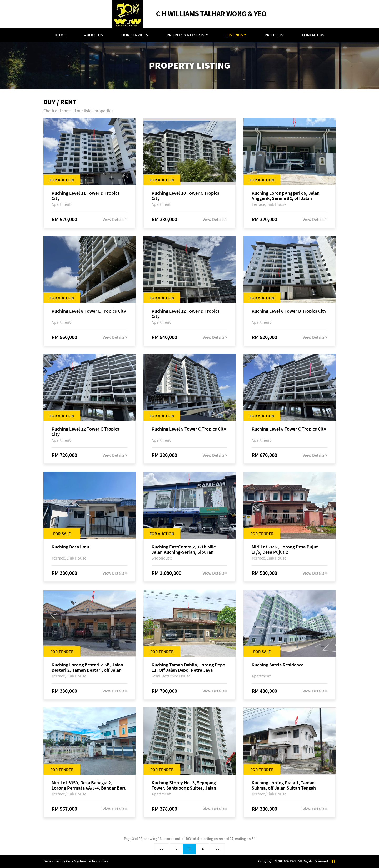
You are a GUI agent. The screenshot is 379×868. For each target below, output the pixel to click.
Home (60, 35)
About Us (94, 35)
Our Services (135, 35)
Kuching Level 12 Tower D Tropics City (186, 314)
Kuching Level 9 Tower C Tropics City (189, 429)
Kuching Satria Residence (278, 665)
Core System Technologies (87, 861)
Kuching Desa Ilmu (70, 547)
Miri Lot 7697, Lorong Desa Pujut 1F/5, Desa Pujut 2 (285, 550)
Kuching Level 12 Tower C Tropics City (85, 432)
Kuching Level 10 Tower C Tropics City (185, 196)
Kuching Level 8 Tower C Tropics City (289, 429)
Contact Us (313, 35)
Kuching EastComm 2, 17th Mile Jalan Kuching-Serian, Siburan (184, 550)
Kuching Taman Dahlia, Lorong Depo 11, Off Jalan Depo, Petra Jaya (188, 667)
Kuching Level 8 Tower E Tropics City (89, 311)
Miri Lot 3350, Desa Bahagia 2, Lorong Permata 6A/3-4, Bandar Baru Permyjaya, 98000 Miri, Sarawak (89, 785)
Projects (274, 35)
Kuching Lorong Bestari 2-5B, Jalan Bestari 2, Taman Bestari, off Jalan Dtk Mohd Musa (87, 667)
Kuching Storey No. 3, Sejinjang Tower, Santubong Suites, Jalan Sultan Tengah (184, 785)
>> (218, 849)
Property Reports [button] (186, 35)
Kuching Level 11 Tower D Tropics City (86, 196)
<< (161, 849)
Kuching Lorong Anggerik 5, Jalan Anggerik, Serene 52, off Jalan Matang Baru (286, 196)
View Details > (115, 219)
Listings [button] (235, 35)
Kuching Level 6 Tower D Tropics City (289, 311)
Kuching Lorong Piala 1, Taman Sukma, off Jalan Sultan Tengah (284, 785)
